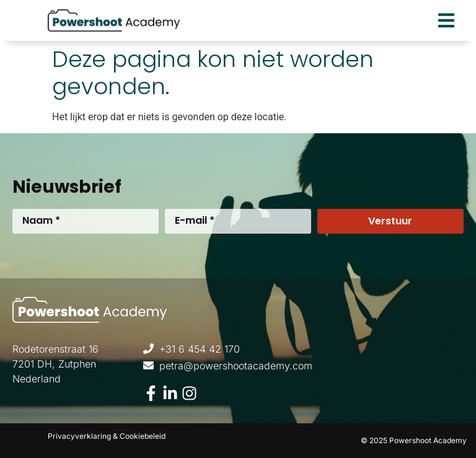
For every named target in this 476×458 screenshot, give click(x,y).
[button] (446, 21)
